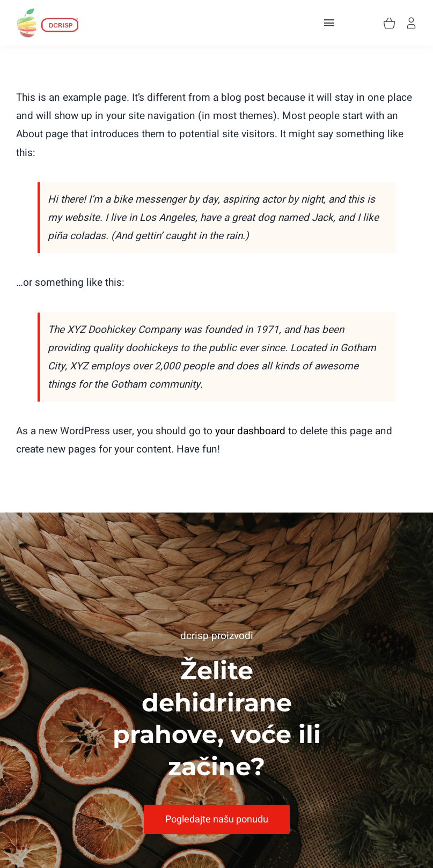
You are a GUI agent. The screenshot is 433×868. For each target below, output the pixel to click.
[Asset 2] (47, 12)
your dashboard (250, 431)
